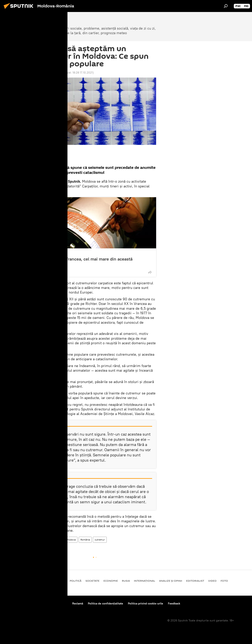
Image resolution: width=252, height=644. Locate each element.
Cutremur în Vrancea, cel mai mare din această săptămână (86, 262)
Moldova (57, 540)
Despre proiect (14, 603)
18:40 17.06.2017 (46, 73)
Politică (76, 581)
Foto (224, 581)
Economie (111, 581)
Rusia (126, 581)
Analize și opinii (171, 581)
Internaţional (145, 581)
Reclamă (78, 603)
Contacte (62, 603)
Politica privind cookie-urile (146, 603)
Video (212, 581)
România (85, 540)
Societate (48, 253)
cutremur (100, 540)
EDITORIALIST (195, 581)
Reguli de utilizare (40, 603)
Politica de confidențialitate (105, 603)
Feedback (174, 603)
